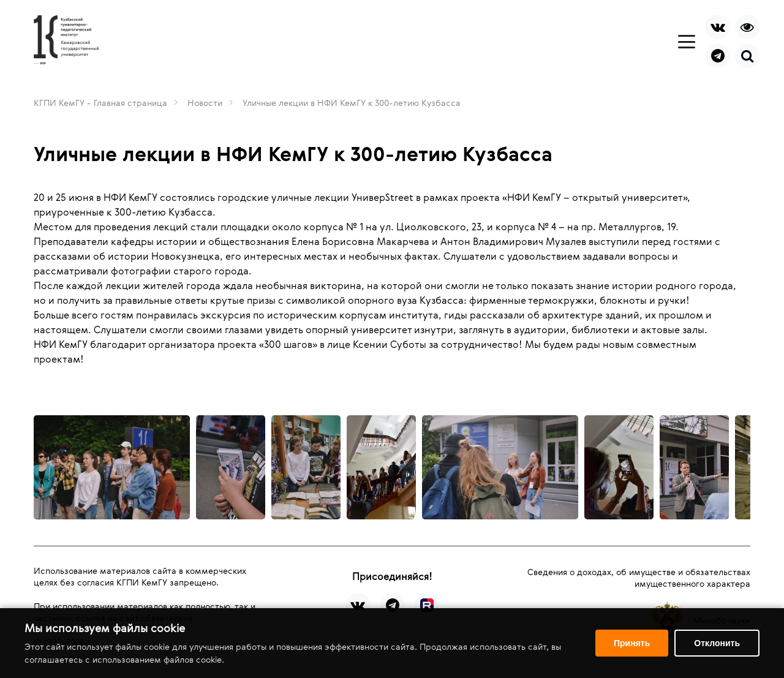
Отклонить (717, 643)
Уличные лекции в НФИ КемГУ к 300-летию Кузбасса (352, 103)
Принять (632, 643)
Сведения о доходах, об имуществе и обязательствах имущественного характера (639, 578)
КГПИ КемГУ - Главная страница (100, 103)
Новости (205, 103)
